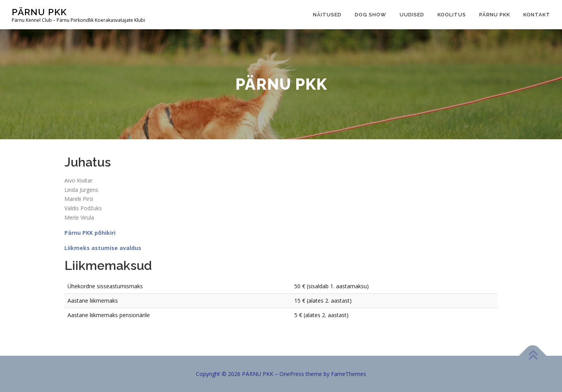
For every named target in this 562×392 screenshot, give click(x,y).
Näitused (327, 15)
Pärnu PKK (495, 15)
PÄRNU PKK (39, 12)
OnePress (292, 374)
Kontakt (537, 15)
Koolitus (452, 15)
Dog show (371, 15)
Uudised (412, 15)
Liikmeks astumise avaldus (103, 248)
